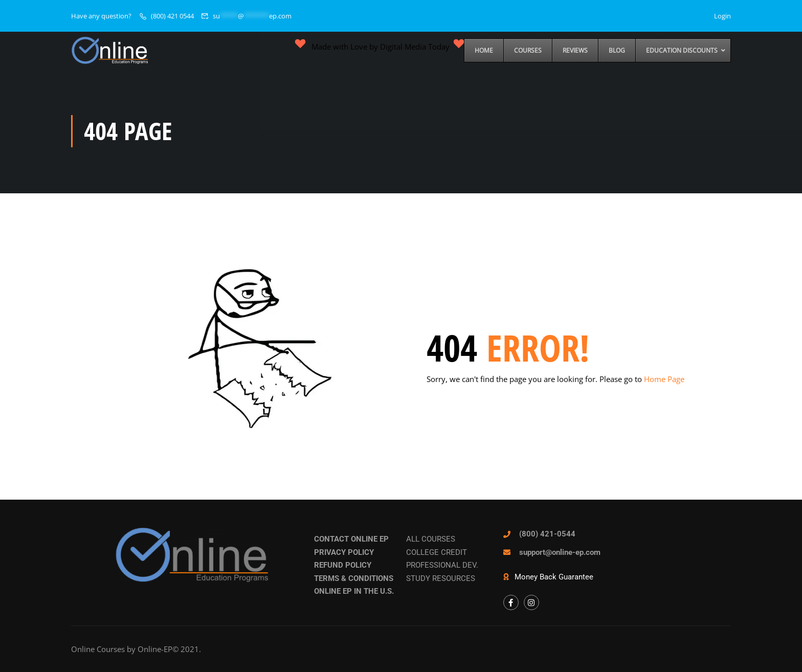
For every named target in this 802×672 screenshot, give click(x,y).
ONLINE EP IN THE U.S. (354, 591)
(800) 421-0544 (547, 534)
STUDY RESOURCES (441, 578)
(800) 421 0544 (172, 16)
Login (722, 16)
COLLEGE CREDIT (437, 552)
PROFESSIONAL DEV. (442, 565)
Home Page (664, 379)
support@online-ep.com (560, 552)
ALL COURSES (431, 539)
